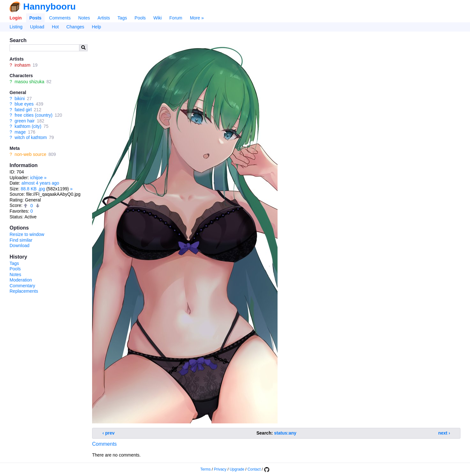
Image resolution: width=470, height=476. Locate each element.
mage (20, 132)
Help (96, 27)
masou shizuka (29, 82)
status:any (285, 433)
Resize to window (27, 234)
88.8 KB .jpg (33, 189)
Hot (55, 27)
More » (197, 18)
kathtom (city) (28, 126)
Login (16, 18)
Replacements (24, 291)
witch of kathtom (31, 137)
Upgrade (237, 469)
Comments (60, 18)
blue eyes (24, 104)
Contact (254, 469)
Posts (35, 18)
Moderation (21, 280)
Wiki (157, 18)
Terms (206, 469)
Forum (176, 18)
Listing (16, 27)
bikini (20, 99)
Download (19, 245)
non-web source (31, 154)
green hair (25, 121)
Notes (84, 18)
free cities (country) (34, 115)
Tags (122, 18)
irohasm (23, 65)
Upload (37, 27)
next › (444, 433)
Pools (140, 18)
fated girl (23, 110)
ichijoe (37, 178)
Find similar (21, 240)
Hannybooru (50, 7)
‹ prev (109, 433)
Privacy (220, 469)
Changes (75, 27)
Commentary (22, 286)
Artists (104, 18)
